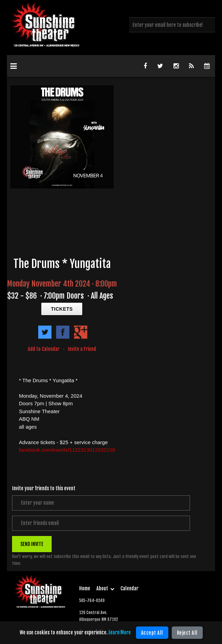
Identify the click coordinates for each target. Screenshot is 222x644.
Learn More (120, 632)
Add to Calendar (44, 349)
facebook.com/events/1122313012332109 (67, 450)
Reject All (187, 633)
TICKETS (62, 309)
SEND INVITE (32, 544)
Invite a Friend (82, 349)
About (105, 588)
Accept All (152, 633)
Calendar (129, 588)
